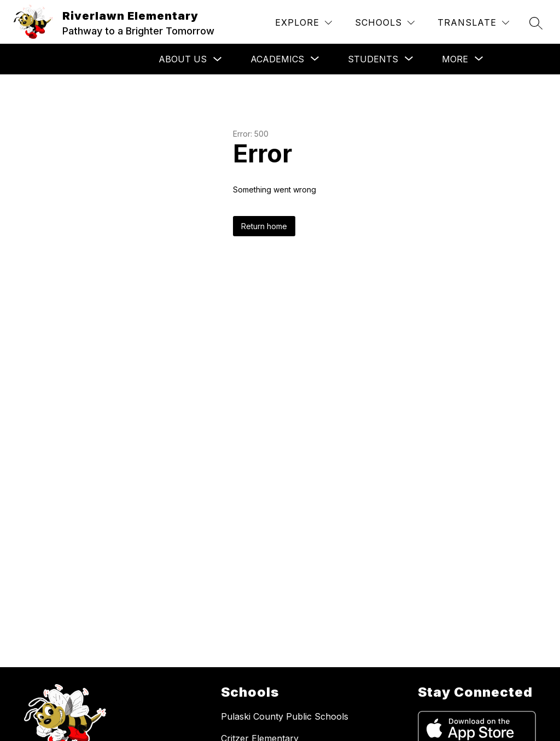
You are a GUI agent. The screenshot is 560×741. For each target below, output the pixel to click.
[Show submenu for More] (455, 59)
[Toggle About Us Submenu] (218, 59)
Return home (264, 226)
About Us (183, 59)
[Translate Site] (473, 23)
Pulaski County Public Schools (285, 716)
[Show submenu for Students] (373, 59)
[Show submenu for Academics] (277, 59)
